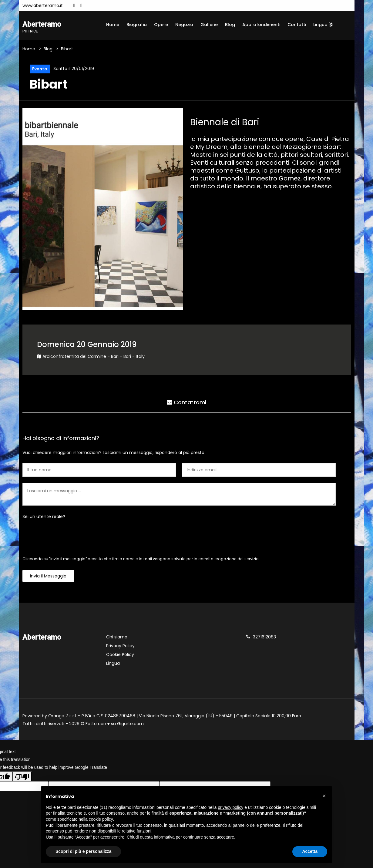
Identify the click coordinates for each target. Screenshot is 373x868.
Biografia (137, 25)
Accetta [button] (310, 851)
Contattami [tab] (186, 402)
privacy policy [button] (230, 807)
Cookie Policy (120, 654)
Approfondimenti (261, 25)
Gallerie (209, 25)
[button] (324, 796)
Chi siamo (117, 637)
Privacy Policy (120, 646)
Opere (161, 25)
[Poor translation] (22, 776)
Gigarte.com (130, 724)
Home (113, 25)
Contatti (297, 25)
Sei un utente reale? (44, 516)
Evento (40, 69)
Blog (230, 25)
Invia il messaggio (48, 576)
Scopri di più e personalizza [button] (83, 851)
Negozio (184, 25)
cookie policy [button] (101, 819)
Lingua (323, 25)
